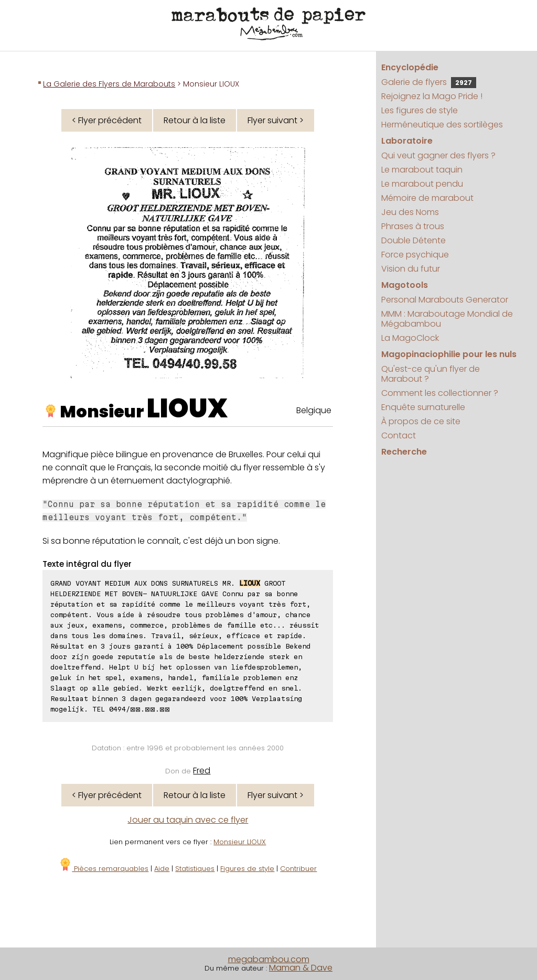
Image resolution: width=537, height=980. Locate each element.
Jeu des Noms (410, 212)
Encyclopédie (410, 67)
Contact (399, 435)
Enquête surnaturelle (423, 407)
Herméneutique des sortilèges (442, 125)
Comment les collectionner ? (440, 393)
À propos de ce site (421, 421)
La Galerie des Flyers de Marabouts (109, 84)
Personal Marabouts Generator (445, 300)
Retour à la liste (195, 120)
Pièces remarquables (104, 869)
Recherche (404, 452)
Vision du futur (411, 269)
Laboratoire (407, 141)
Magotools (405, 285)
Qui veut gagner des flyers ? (438, 155)
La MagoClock (410, 338)
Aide (162, 869)
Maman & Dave (301, 968)
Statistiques (195, 869)
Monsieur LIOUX (240, 842)
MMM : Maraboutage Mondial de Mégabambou (447, 319)
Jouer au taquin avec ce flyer (188, 820)
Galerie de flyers (429, 82)
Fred (202, 771)
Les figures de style (420, 110)
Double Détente (414, 240)
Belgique (314, 410)
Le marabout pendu (422, 184)
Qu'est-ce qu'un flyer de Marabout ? (431, 374)
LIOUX (187, 408)
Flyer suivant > (276, 120)
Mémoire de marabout (427, 198)
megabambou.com (269, 959)
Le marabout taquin (422, 170)
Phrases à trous (413, 226)
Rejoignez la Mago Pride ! (432, 96)
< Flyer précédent (107, 120)
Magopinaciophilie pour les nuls (449, 354)
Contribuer (298, 869)
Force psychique (415, 255)
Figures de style (247, 869)
